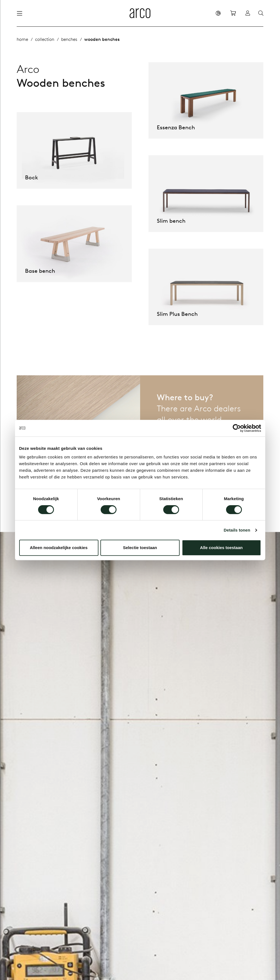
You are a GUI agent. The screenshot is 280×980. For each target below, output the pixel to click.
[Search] (261, 13)
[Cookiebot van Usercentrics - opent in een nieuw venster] (237, 428)
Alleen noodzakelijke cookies (59, 548)
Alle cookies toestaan (221, 548)
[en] (218, 13)
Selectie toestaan (140, 548)
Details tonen (237, 530)
